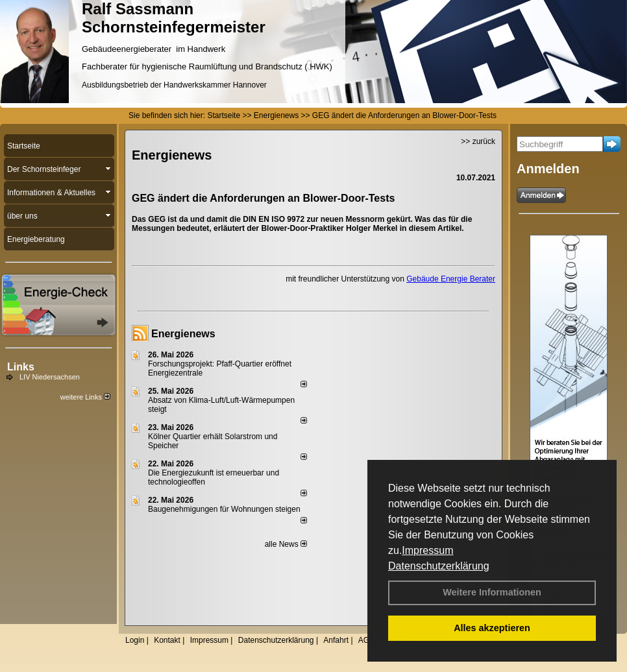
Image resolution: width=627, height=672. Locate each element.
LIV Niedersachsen (50, 377)
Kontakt (167, 640)
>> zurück (478, 141)
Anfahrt (336, 640)
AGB (366, 640)
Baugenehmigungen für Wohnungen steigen (224, 509)
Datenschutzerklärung (439, 566)
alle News (286, 544)
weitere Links (85, 397)
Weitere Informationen (492, 592)
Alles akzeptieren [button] (492, 628)
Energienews (183, 334)
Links (21, 367)
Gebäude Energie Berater (451, 279)
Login (135, 640)
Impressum (427, 550)
